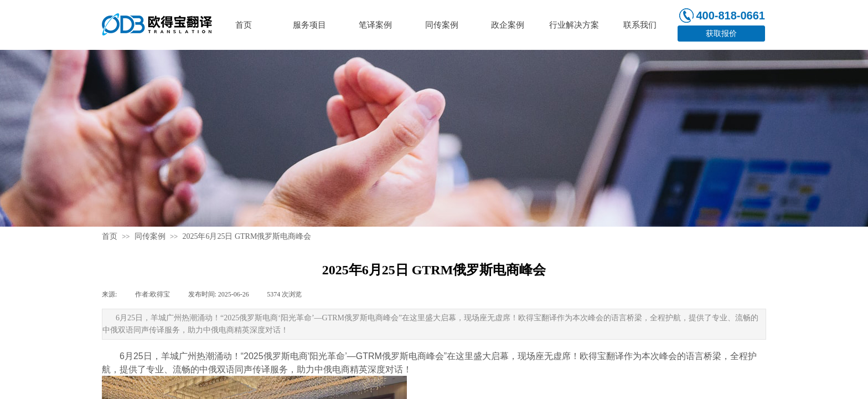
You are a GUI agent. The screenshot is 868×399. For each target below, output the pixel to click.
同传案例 (150, 236)
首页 (110, 236)
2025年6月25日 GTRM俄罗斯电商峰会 (247, 236)
